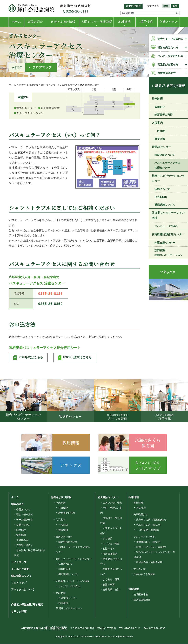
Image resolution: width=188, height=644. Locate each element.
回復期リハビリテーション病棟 (168, 215)
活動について (162, 189)
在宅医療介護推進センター (168, 234)
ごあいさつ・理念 (112, 503)
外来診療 (157, 99)
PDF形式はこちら (31, 357)
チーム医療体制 (25, 520)
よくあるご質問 (20, 569)
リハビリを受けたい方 (170, 56)
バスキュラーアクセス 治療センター (167, 165)
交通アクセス (169, 22)
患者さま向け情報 (63, 22)
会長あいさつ (23, 510)
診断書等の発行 (163, 115)
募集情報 (138, 503)
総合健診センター (108, 498)
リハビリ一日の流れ (166, 226)
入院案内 (157, 123)
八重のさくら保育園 (144, 574)
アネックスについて (23, 590)
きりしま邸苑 (19, 612)
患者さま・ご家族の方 (170, 39)
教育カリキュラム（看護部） (152, 547)
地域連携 (124, 22)
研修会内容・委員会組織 (149, 562)
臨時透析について (165, 155)
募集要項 (141, 508)
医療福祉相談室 (142, 600)
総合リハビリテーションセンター (168, 178)
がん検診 (108, 539)
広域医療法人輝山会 (44, 628)
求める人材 (139, 569)
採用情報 (146, 22)
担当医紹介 (161, 197)
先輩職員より (141, 515)
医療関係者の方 (167, 73)
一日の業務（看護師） (148, 530)
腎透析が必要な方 (168, 65)
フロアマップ (42, 67)
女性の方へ (109, 549)
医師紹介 (160, 107)
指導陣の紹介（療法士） (149, 542)
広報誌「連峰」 (25, 545)
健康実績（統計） (112, 590)
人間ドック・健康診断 (97, 22)
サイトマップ (19, 562)
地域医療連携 (141, 595)
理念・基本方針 (25, 515)
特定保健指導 (110, 554)
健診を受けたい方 (168, 47)
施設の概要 (109, 585)
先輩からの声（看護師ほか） (152, 520)
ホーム (16, 22)
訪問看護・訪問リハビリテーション (169, 253)
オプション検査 (111, 544)
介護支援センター (165, 243)
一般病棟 (160, 131)
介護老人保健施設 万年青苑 (27, 605)
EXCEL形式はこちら (77, 357)
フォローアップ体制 (144, 537)
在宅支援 (61, 593)
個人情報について (21, 576)
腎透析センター (161, 147)
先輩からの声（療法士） (149, 525)
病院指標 (21, 535)
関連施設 (21, 530)
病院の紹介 (35, 22)
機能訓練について (165, 205)
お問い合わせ (133, 6)
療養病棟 (160, 139)
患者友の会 (22, 540)
